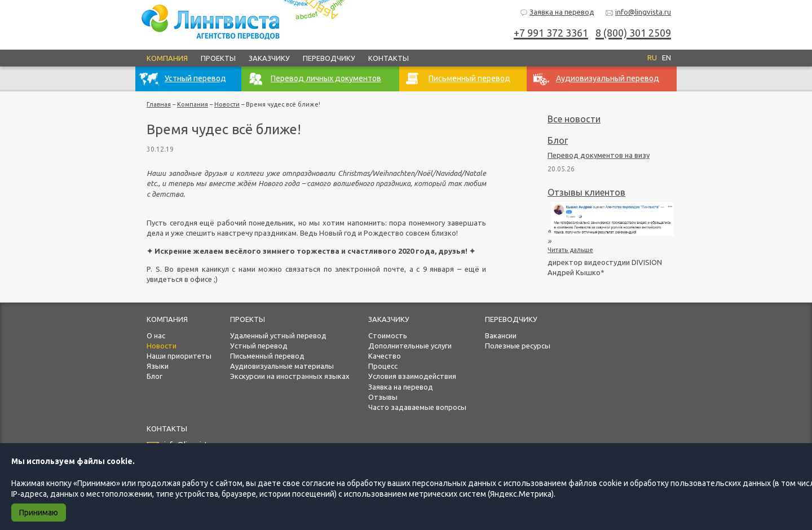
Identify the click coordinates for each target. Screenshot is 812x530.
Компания (167, 58)
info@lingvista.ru (638, 13)
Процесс (383, 366)
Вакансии (501, 335)
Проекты (218, 58)
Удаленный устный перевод (278, 335)
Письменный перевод (267, 356)
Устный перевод (259, 346)
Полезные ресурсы (518, 346)
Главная (159, 104)
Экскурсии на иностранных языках (290, 376)
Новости (227, 104)
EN (667, 58)
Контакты (389, 58)
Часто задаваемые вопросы (417, 407)
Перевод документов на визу (599, 155)
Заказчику (269, 58)
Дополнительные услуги (410, 346)
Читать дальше (570, 250)
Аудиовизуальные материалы (282, 366)
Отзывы (383, 397)
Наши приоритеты (179, 356)
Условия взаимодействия (412, 376)
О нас (156, 335)
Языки (158, 366)
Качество (385, 356)
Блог (558, 140)
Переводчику (329, 58)
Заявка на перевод (557, 13)
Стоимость (388, 335)
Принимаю (39, 513)
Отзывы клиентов (586, 192)
